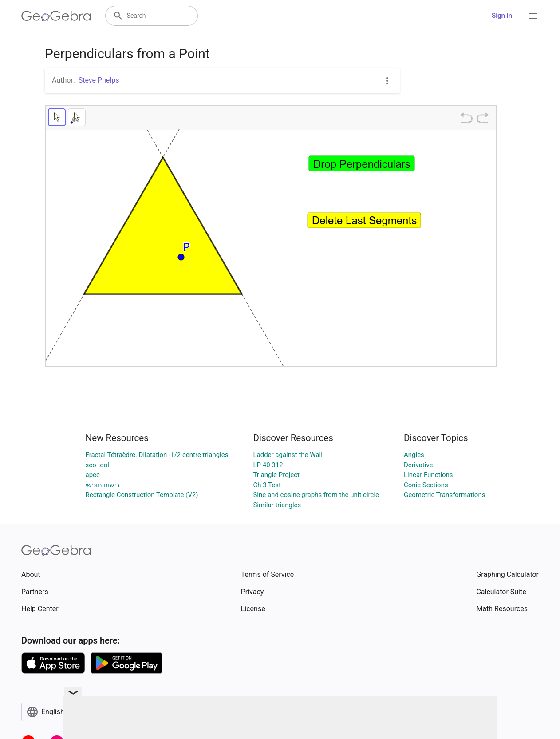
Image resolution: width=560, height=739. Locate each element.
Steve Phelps (99, 80)
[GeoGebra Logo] (56, 16)
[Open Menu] (533, 16)
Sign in (502, 16)
